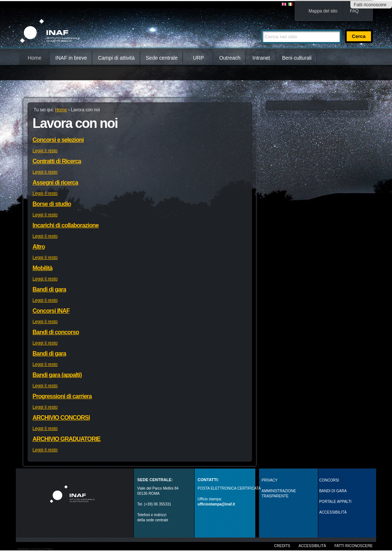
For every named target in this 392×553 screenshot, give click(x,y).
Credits (282, 546)
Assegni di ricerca (55, 183)
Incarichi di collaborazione (65, 225)
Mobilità (42, 268)
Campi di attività (116, 58)
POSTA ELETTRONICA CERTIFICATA (229, 488)
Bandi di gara (49, 289)
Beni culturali (297, 58)
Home (34, 58)
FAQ (354, 11)
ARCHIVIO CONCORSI (61, 418)
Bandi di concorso (56, 332)
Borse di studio (52, 204)
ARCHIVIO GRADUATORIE (66, 439)
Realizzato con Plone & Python (35, 549)
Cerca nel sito (261, 26)
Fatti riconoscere (370, 5)
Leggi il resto (45, 151)
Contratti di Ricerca (57, 161)
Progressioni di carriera (62, 396)
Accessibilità (312, 546)
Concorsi (329, 480)
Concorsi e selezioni (58, 140)
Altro (38, 247)
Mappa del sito (323, 11)
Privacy (269, 480)
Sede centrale (162, 58)
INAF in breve (71, 58)
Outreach (230, 58)
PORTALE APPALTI (335, 502)
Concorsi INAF (51, 311)
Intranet (261, 58)
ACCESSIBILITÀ (333, 512)
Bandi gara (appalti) (57, 375)
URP (199, 58)
